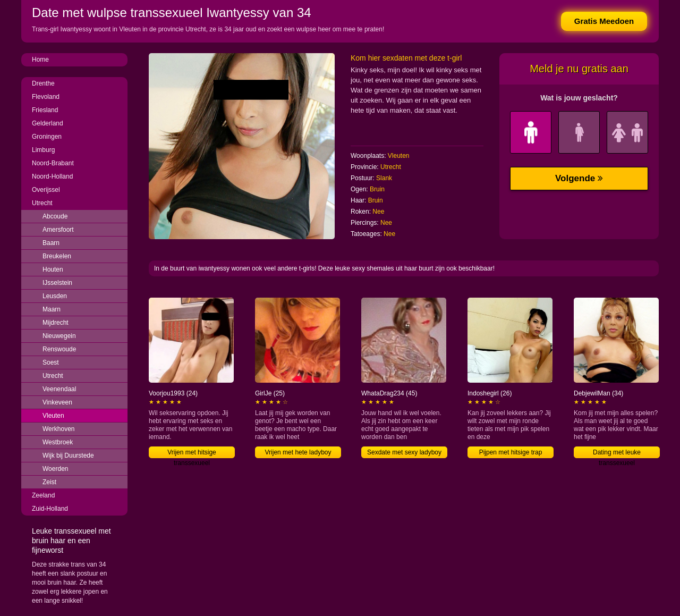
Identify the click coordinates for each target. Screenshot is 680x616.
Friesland (45, 110)
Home (40, 60)
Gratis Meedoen (604, 21)
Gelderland (48, 123)
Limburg (43, 150)
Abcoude (55, 216)
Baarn (51, 243)
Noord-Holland (52, 176)
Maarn (52, 309)
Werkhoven (58, 429)
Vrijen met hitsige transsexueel (192, 453)
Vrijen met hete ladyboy (298, 452)
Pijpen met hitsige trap (511, 452)
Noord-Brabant (53, 163)
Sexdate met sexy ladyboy (404, 452)
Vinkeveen (57, 402)
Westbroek (58, 442)
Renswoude (59, 349)
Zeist (49, 482)
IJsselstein (57, 283)
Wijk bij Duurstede (68, 455)
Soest (51, 362)
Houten (53, 269)
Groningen (47, 137)
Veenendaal (59, 389)
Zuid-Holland (50, 509)
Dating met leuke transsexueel (617, 453)
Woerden (55, 469)
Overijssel (46, 190)
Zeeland (43, 495)
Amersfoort (58, 230)
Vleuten (53, 416)
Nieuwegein (59, 336)
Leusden (55, 296)
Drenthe (43, 83)
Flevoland (46, 97)
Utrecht (42, 203)
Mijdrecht (56, 323)
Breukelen (57, 256)
